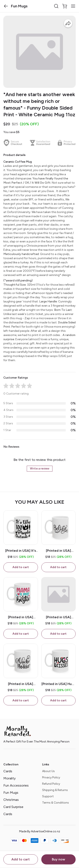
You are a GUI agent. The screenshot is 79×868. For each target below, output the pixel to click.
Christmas (11, 800)
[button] (6, 6)
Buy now (58, 859)
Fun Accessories (16, 785)
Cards (8, 771)
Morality (9, 778)
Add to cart (21, 859)
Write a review (40, 469)
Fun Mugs (11, 793)
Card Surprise (13, 807)
